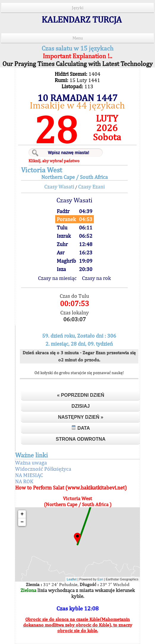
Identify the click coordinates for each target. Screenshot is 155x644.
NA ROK (24, 481)
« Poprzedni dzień (81, 395)
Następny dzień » (81, 417)
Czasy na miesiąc (57, 278)
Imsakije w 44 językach (77, 105)
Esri (100, 579)
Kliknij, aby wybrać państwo (54, 161)
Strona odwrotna (81, 439)
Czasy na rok (96, 278)
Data (81, 428)
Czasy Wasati (59, 186)
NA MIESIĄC (29, 475)
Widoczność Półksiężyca (43, 469)
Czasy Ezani (91, 186)
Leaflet (72, 579)
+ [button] (22, 514)
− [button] (22, 522)
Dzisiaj (81, 406)
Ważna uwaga (31, 463)
